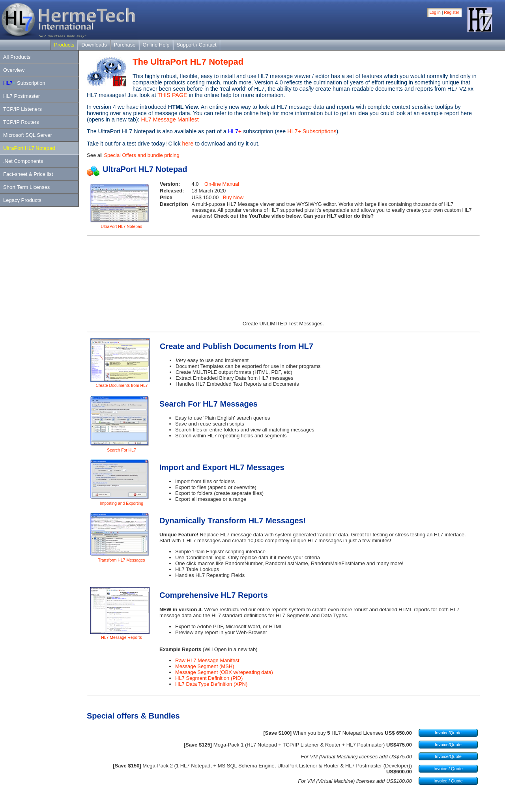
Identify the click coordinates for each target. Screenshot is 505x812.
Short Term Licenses (26, 187)
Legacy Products (22, 200)
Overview (14, 70)
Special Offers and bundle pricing (141, 155)
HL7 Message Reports (121, 637)
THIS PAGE (172, 95)
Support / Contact (197, 45)
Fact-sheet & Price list (28, 174)
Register (452, 12)
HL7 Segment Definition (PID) (209, 678)
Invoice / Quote (448, 769)
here (188, 144)
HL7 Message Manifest (170, 119)
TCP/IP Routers (21, 122)
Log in (435, 12)
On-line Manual (222, 184)
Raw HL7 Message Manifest (207, 660)
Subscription (24, 83)
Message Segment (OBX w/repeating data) (224, 672)
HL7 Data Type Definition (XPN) (211, 684)
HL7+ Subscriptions (312, 131)
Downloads (94, 45)
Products (64, 45)
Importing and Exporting (122, 503)
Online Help (156, 45)
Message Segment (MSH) (205, 666)
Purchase (125, 45)
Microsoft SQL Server (28, 135)
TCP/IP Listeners (22, 109)
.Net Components (23, 161)
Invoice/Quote (448, 733)
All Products (17, 57)
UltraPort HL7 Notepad (29, 148)
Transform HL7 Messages (121, 560)
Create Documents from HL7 (122, 385)
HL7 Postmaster (22, 96)
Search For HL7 (121, 450)
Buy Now (233, 197)
